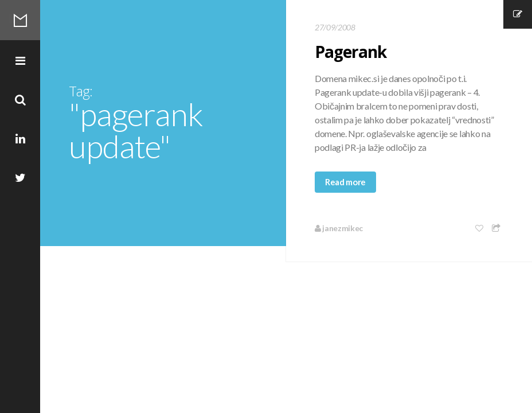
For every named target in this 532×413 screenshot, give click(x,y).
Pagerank (351, 52)
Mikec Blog (20, 20)
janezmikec (339, 228)
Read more (345, 182)
